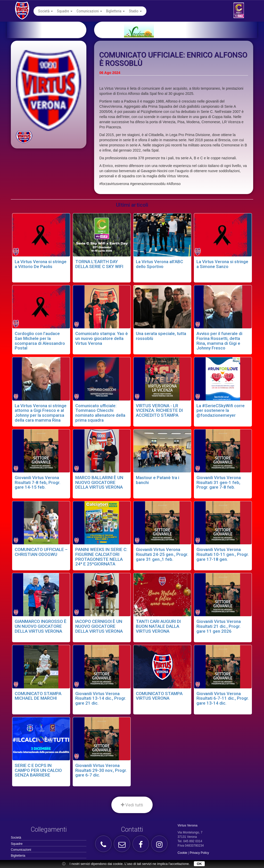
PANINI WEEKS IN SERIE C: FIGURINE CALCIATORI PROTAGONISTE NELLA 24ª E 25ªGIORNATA (101, 557)
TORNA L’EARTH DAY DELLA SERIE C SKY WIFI (99, 264)
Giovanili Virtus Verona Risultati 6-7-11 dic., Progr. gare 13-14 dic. (223, 698)
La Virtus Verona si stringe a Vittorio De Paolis (41, 264)
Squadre (65, 11)
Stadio (135, 11)
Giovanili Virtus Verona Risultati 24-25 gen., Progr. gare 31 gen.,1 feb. (162, 554)
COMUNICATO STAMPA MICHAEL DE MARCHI (38, 696)
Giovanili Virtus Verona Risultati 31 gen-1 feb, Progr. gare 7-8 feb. (219, 482)
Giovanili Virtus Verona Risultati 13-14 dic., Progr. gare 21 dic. (101, 698)
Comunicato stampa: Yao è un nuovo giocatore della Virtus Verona (102, 338)
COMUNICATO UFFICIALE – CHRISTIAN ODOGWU (41, 552)
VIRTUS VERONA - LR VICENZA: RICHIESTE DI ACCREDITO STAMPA (159, 410)
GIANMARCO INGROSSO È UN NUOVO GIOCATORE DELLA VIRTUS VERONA (41, 626)
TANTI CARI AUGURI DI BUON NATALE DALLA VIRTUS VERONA (158, 626)
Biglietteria (115, 11)
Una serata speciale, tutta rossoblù (161, 336)
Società (46, 11)
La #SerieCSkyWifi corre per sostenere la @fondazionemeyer (221, 410)
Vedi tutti (132, 805)
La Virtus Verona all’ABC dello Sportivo (159, 264)
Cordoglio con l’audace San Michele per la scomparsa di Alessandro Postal (40, 341)
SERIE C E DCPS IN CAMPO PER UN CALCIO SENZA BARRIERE (38, 770)
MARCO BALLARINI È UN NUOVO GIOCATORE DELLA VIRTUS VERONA (99, 482)
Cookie (182, 853)
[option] (182, 30)
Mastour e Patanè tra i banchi (158, 480)
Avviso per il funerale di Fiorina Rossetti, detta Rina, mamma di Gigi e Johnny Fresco (219, 341)
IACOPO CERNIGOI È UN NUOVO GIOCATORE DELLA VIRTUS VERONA (99, 626)
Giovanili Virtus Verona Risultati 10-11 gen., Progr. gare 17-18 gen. (223, 554)
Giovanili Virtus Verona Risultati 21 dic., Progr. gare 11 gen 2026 (219, 626)
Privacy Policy (199, 853)
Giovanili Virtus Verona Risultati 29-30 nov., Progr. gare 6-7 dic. (101, 770)
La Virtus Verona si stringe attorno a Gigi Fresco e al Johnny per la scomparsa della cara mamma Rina (41, 413)
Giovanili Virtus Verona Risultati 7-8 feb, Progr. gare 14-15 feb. (38, 482)
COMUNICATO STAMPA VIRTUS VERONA (159, 696)
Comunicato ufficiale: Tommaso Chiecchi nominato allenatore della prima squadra (100, 413)
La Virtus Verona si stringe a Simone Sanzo (222, 264)
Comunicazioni (89, 11)
